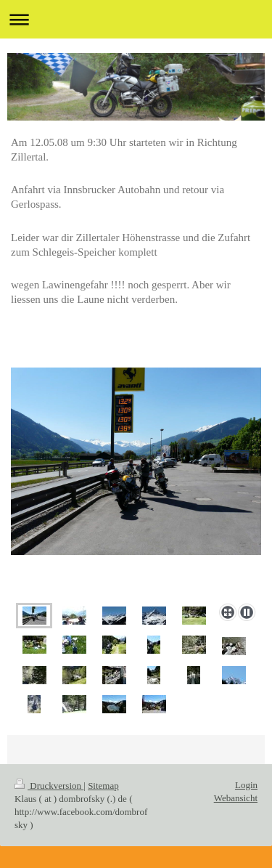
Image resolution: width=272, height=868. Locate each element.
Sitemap (103, 786)
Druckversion (49, 786)
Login (246, 785)
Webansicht (236, 798)
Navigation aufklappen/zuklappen (136, 19)
